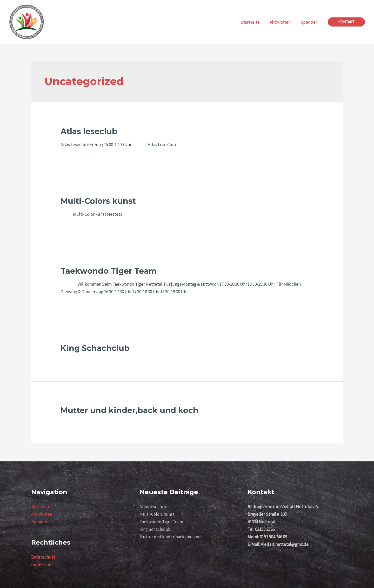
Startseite (41, 507)
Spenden (40, 522)
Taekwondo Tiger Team (109, 271)
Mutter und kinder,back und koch (129, 410)
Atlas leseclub (89, 131)
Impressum (42, 565)
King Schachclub (95, 348)
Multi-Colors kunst (98, 201)
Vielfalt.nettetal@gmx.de (285, 544)
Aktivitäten (42, 514)
